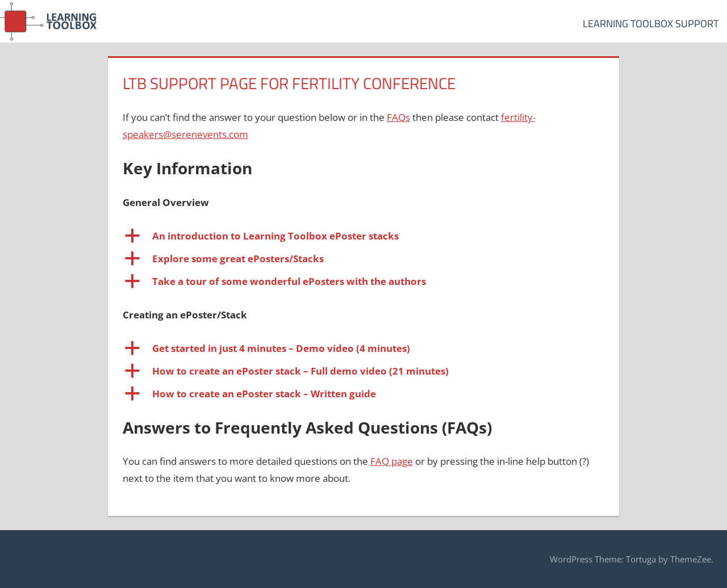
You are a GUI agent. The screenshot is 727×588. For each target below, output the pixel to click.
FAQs (398, 117)
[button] (364, 236)
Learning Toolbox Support (651, 24)
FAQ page (392, 461)
